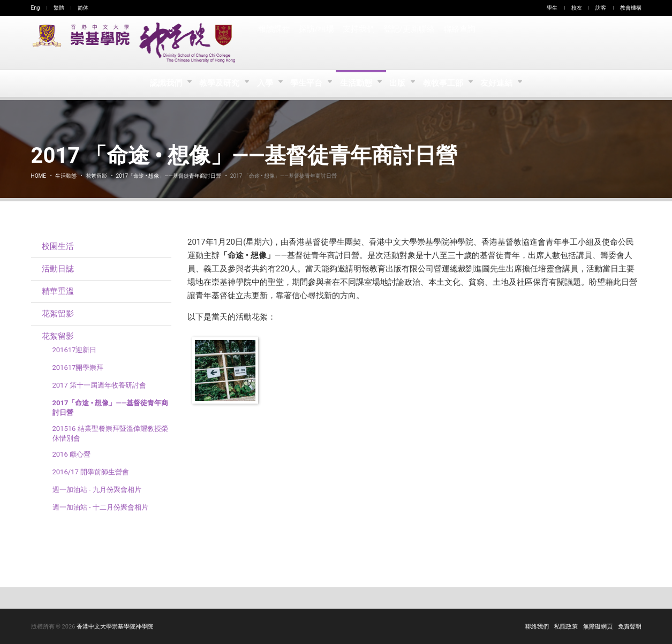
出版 (400, 84)
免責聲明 (630, 627)
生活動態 (357, 84)
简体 (83, 8)
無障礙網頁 (598, 627)
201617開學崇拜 (78, 368)
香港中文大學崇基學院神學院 (115, 627)
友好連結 (501, 84)
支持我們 (358, 43)
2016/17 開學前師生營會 (91, 472)
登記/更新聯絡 (408, 43)
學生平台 (307, 84)
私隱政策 (566, 627)
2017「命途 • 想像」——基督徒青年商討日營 (169, 176)
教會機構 (631, 8)
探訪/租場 (316, 43)
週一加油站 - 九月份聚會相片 (97, 490)
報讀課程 (274, 43)
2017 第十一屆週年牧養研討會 (99, 385)
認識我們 (163, 84)
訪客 (601, 8)
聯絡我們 (537, 627)
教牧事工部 (447, 84)
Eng (36, 8)
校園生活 (58, 246)
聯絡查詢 (458, 43)
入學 (264, 84)
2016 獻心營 (71, 454)
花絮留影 (96, 176)
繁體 (59, 8)
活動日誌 (58, 269)
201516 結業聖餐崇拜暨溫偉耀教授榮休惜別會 (110, 433)
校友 (577, 8)
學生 (552, 8)
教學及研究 (217, 84)
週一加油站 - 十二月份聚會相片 (100, 507)
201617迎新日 (75, 350)
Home (39, 176)
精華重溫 (58, 291)
